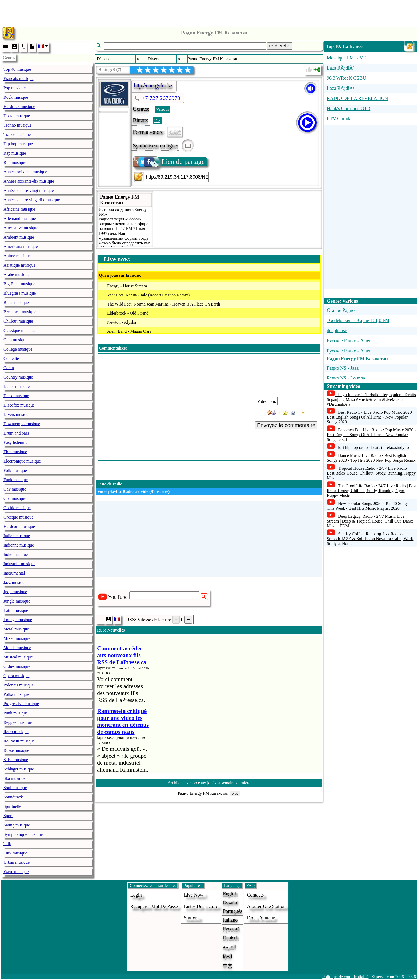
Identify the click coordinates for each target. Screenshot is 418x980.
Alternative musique (21, 228)
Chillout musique (18, 321)
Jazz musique (15, 582)
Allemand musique (20, 218)
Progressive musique (21, 704)
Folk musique (15, 470)
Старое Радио (341, 310)
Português (232, 911)
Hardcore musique (19, 526)
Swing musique (17, 825)
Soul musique (15, 788)
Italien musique (17, 536)
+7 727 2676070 (161, 98)
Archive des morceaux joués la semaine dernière (209, 783)
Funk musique (16, 480)
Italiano (230, 920)
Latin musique (16, 610)
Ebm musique (15, 452)
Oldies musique (17, 666)
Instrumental (14, 573)
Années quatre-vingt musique (29, 190)
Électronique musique (22, 461)
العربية (229, 947)
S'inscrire (159, 491)
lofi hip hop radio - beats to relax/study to (373, 447)
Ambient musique (19, 237)
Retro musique (16, 732)
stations (192, 918)
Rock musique (16, 97)
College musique (18, 349)
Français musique (18, 79)
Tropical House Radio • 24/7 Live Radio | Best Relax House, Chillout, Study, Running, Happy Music (371, 473)
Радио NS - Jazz (343, 368)
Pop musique (15, 88)
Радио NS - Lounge (346, 378)
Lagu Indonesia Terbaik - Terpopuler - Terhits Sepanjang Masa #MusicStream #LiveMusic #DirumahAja (371, 399)
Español (231, 902)
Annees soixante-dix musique (29, 181)
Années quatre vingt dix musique (32, 200)
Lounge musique (18, 620)
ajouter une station (266, 906)
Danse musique (17, 386)
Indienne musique (19, 545)
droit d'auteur (261, 918)
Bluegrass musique (20, 293)
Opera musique (16, 676)
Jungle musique (17, 601)
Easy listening (15, 442)
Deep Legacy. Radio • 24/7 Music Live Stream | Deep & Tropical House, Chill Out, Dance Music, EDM (370, 521)
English (230, 894)
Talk (7, 844)
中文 (228, 966)
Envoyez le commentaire (286, 425)
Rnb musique (15, 162)
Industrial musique (19, 564)
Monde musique (17, 648)
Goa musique (15, 498)
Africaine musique (19, 209)
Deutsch (231, 938)
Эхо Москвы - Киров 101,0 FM (358, 320)
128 (157, 121)
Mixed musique (17, 638)
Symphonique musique (23, 834)
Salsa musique (16, 760)
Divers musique (17, 414)
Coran (9, 368)
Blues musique (16, 302)
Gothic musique (17, 508)
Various (162, 109)
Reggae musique (18, 722)
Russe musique (16, 750)
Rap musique (15, 153)
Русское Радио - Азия (349, 341)
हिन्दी (228, 956)
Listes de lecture (201, 906)
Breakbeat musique (20, 312)
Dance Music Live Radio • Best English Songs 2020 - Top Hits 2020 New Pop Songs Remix (371, 458)
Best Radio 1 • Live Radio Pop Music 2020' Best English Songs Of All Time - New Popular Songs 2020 (370, 417)
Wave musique (16, 872)
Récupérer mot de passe (154, 906)
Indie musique (16, 554)
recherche (280, 46)
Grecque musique (18, 517)
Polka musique (16, 694)
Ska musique (14, 778)
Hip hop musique (18, 144)
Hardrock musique (19, 107)
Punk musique (16, 713)
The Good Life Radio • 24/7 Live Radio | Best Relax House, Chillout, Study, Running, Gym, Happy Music (372, 491)
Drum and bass (16, 433)
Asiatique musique (19, 265)
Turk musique (15, 853)
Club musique (15, 340)
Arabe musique (16, 274)
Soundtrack (13, 797)
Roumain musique (19, 741)
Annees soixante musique (25, 172)
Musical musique (18, 657)
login (136, 895)
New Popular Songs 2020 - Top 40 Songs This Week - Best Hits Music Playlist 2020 (368, 506)
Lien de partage (169, 162)
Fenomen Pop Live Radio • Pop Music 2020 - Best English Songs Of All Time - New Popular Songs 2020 (371, 435)
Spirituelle (12, 806)
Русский (231, 929)
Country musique (18, 377)
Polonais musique (19, 685)
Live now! (194, 895)
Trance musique (17, 134)
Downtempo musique (22, 424)
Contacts (255, 895)
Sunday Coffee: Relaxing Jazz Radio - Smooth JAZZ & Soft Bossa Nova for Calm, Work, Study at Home (370, 539)
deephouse (337, 331)
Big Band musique (19, 284)
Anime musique (17, 256)
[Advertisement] (209, 12)
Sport (8, 816)
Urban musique (17, 862)
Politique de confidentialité (345, 977)
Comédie (11, 358)
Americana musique (21, 246)
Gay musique (15, 489)
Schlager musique (19, 769)
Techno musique (17, 125)
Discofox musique (19, 405)
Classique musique (19, 330)
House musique (17, 116)
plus (235, 794)
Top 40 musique (17, 69)
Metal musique (16, 629)
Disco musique (16, 396)
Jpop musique (15, 592)
